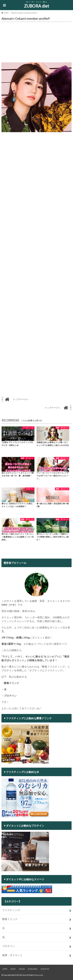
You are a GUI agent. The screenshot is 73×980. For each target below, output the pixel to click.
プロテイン (9, 946)
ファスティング (11, 910)
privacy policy (33, 969)
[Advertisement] (36, 43)
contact (13, 969)
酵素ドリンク (10, 919)
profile (5, 969)
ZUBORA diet (37, 6)
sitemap (22, 969)
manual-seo (45, 969)
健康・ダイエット (12, 955)
